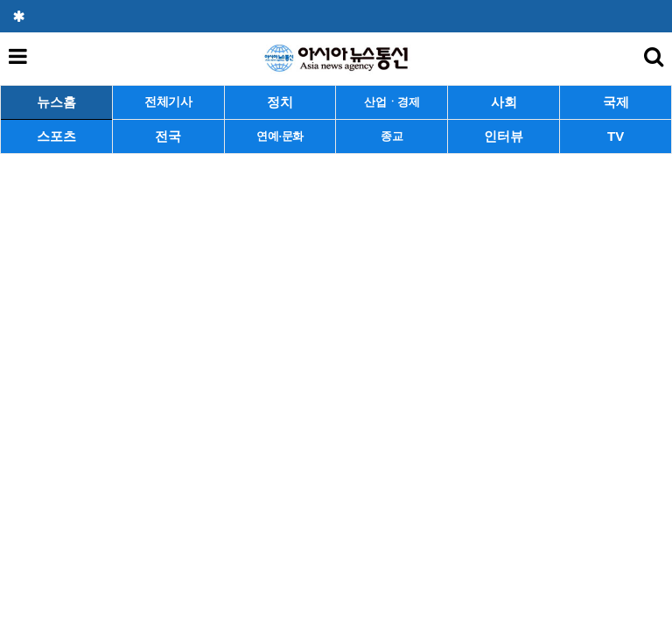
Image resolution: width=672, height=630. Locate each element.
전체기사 (168, 102)
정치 (280, 102)
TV (616, 136)
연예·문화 (280, 136)
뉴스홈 (56, 102)
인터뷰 (504, 136)
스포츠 (56, 136)
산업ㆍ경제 (392, 102)
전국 (168, 136)
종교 (392, 136)
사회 (504, 102)
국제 (616, 102)
